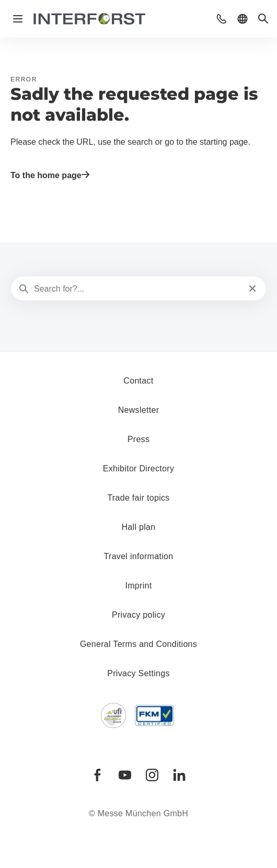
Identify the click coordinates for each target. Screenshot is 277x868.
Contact (138, 381)
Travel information (139, 556)
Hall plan (139, 527)
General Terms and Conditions (138, 644)
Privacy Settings (138, 673)
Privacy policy (138, 615)
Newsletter (139, 410)
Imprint (138, 586)
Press (138, 439)
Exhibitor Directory (138, 468)
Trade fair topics (138, 498)
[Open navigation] (18, 19)
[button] (222, 19)
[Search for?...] (137, 289)
